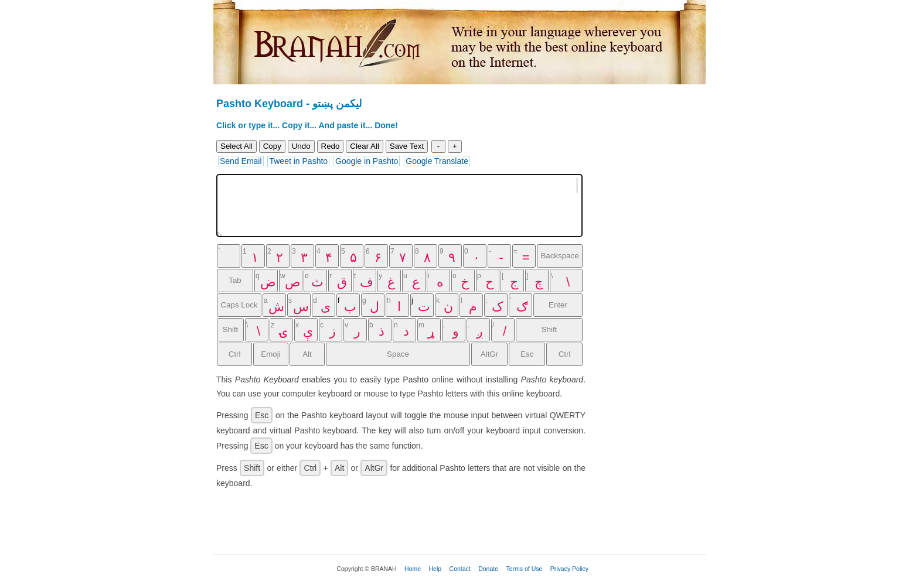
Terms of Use (524, 569)
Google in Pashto (367, 161)
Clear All (365, 146)
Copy (272, 146)
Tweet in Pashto (298, 161)
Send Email (241, 161)
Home (413, 569)
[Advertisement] (656, 272)
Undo (301, 146)
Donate (488, 569)
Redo (331, 146)
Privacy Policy (569, 569)
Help (435, 569)
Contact (460, 569)
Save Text (407, 146)
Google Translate (437, 161)
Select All (236, 146)
